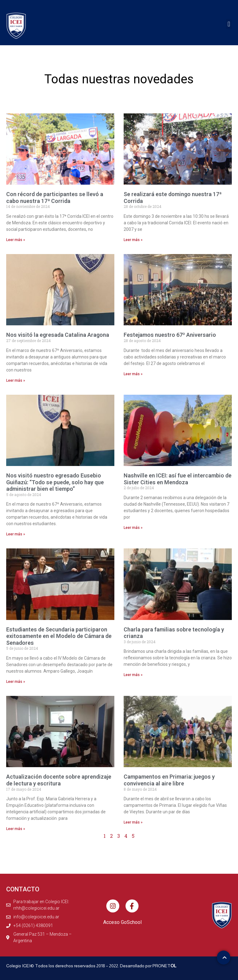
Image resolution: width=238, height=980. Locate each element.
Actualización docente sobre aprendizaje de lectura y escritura (59, 780)
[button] (229, 24)
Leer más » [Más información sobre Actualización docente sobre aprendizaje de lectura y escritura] (16, 829)
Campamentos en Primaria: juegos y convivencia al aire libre (169, 780)
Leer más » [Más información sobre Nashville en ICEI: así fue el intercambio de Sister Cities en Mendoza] (133, 528)
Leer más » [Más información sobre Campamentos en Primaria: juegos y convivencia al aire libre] (133, 822)
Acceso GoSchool (122, 922)
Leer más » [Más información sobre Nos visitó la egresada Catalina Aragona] (16, 380)
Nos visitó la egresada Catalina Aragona (58, 335)
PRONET (165, 966)
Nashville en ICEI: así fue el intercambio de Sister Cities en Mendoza (178, 479)
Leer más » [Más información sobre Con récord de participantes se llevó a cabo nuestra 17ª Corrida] (16, 240)
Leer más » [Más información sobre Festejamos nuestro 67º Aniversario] (133, 374)
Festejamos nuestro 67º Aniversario (170, 335)
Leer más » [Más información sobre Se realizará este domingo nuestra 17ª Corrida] (133, 240)
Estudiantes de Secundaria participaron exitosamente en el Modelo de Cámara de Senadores (59, 636)
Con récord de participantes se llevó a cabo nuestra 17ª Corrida (55, 198)
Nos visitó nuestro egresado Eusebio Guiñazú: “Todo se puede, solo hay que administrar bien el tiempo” (55, 482)
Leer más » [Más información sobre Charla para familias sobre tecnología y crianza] (133, 675)
